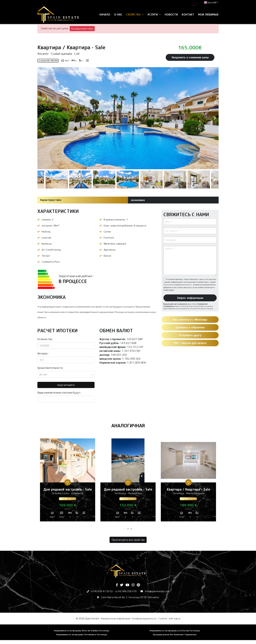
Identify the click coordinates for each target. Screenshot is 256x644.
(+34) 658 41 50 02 (102, 591)
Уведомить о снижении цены (190, 57)
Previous (41, 118)
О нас (118, 15)
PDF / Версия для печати (190, 343)
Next (215, 118)
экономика (138, 200)
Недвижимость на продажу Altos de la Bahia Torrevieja (81, 631)
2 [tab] (128, 529)
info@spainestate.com (157, 591)
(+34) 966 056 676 (126, 591)
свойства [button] (135, 15)
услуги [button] (154, 15)
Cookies (163, 618)
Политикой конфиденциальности (178, 285)
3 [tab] (131, 529)
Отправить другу (190, 335)
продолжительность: (50, 368)
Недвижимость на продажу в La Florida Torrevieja (175, 631)
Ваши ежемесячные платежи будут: (59, 393)
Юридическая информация (116, 618)
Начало (105, 15)
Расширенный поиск (82, 29)
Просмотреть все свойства (128, 540)
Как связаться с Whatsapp (190, 320)
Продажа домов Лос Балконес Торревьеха (175, 634)
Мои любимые (208, 15)
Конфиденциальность (144, 618)
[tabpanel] (68, 481)
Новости (171, 15)
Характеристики (51, 200)
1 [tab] (125, 529)
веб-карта (175, 618)
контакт (188, 15)
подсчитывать (66, 385)
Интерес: (43, 353)
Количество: (45, 339)
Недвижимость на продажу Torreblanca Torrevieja (81, 634)
